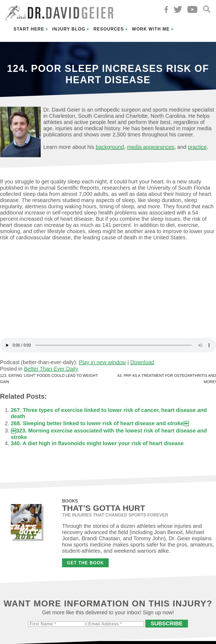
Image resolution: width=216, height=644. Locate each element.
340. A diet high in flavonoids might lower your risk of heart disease (97, 443)
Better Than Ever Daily (51, 369)
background (110, 147)
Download (142, 362)
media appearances (151, 147)
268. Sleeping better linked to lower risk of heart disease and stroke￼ (100, 423)
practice (197, 147)
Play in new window (102, 362)
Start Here (29, 29)
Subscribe (167, 623)
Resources (109, 29)
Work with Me (151, 29)
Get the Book (85, 563)
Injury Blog (69, 29)
